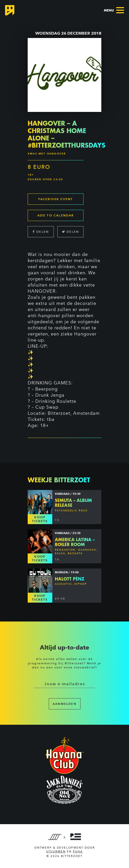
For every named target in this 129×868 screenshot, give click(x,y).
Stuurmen (56, 852)
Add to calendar (56, 215)
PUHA (78, 852)
